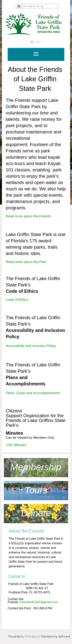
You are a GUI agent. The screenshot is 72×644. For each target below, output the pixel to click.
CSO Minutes (16, 445)
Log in (39, 42)
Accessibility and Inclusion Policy (31, 346)
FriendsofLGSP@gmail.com (39, 602)
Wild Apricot (32, 637)
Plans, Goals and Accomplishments (33, 393)
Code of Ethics (17, 300)
